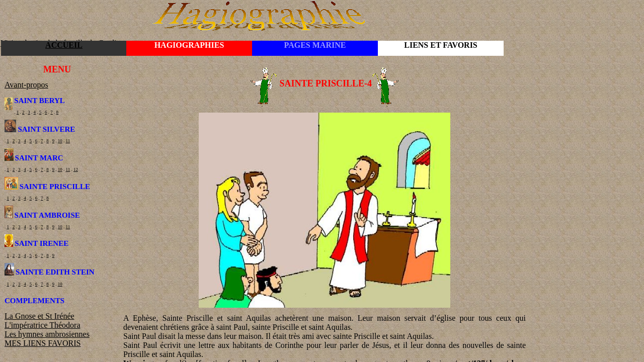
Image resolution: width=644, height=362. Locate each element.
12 (76, 169)
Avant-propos (26, 85)
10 (60, 141)
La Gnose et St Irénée (39, 316)
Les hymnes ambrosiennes (47, 334)
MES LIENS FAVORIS (43, 343)
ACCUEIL (64, 45)
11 (68, 141)
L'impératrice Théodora (43, 325)
